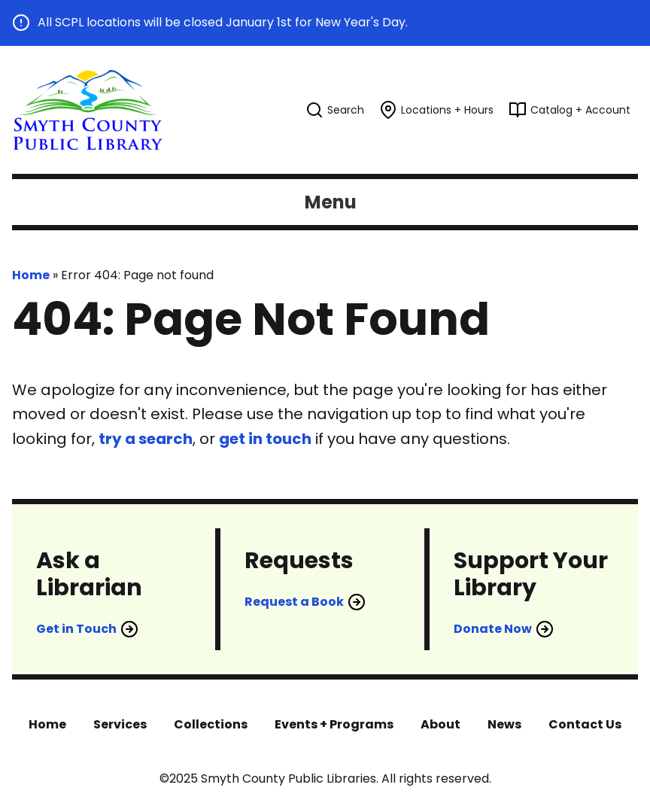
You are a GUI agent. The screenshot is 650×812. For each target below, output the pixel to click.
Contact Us (585, 724)
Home (31, 275)
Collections (211, 724)
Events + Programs (334, 724)
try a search (146, 439)
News (504, 724)
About (440, 724)
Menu (331, 202)
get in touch (265, 439)
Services (120, 724)
